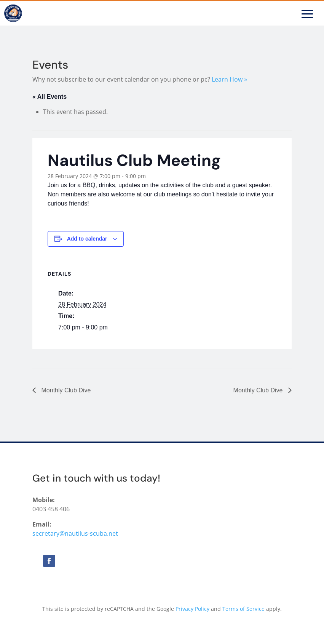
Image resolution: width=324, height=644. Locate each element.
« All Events (49, 97)
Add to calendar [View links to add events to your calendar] (87, 239)
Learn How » (229, 79)
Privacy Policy (192, 609)
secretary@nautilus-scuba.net (75, 533)
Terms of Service (243, 609)
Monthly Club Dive (65, 390)
